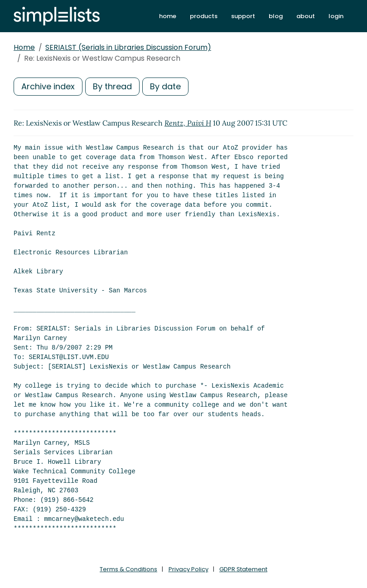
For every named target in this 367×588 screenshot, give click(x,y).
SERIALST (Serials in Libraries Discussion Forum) (128, 47)
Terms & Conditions (128, 569)
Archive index (48, 86)
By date (165, 86)
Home (24, 47)
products (204, 16)
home (168, 16)
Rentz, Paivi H (188, 123)
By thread (112, 86)
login (336, 16)
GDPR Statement (243, 569)
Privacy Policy (188, 569)
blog (276, 16)
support (243, 16)
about (306, 16)
